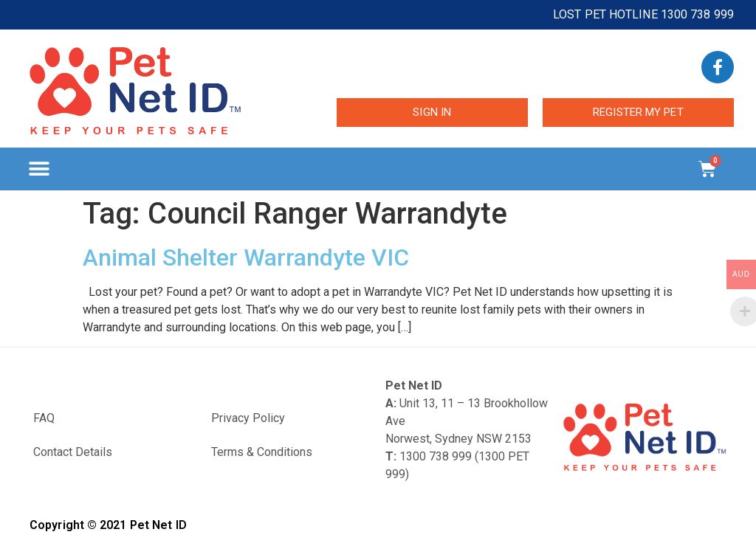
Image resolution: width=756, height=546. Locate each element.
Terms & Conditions (262, 452)
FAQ (44, 418)
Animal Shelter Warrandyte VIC (246, 258)
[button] (39, 169)
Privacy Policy (248, 418)
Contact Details (73, 452)
